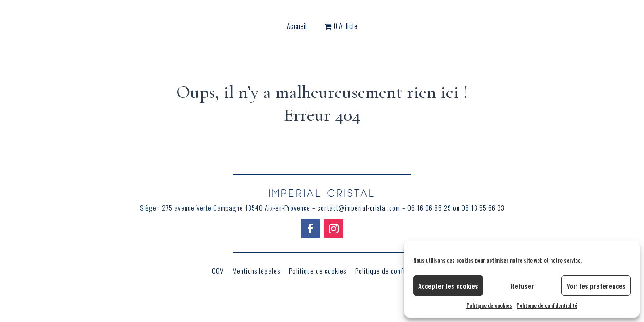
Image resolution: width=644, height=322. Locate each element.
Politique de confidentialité (547, 305)
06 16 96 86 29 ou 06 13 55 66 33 (456, 208)
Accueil (297, 27)
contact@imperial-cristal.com (359, 208)
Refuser (522, 286)
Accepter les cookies (448, 286)
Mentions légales (256, 271)
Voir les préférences (596, 286)
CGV (218, 271)
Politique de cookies (489, 305)
